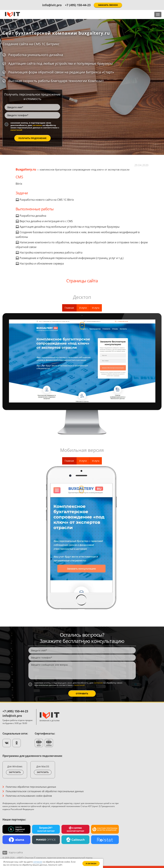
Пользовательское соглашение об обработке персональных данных (45, 791)
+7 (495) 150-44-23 (78, 5)
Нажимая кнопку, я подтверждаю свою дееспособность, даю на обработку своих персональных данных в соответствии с (35, 126)
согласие (37, 125)
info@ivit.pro (52, 5)
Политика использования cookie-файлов (29, 796)
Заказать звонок (108, 5)
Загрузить (15, 772)
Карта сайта (16, 852)
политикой (16, 130)
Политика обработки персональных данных (31, 787)
